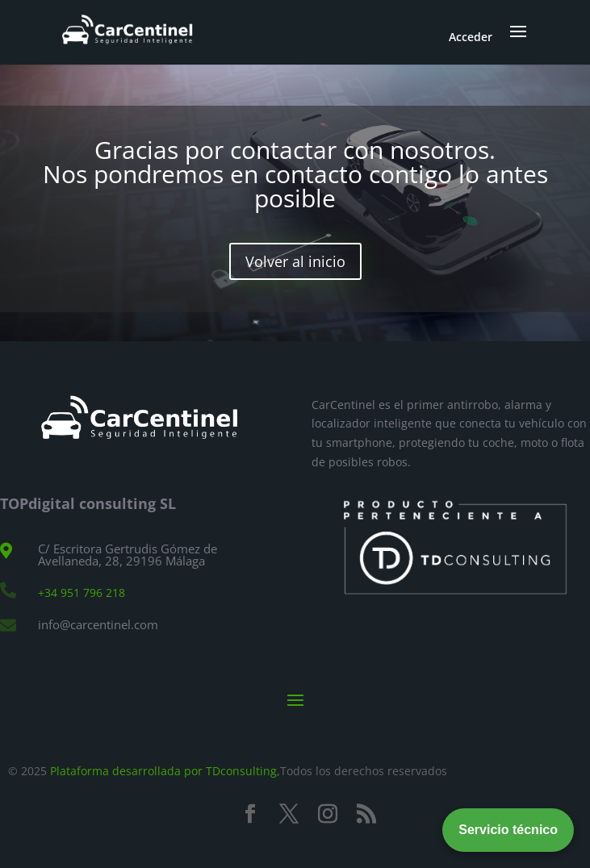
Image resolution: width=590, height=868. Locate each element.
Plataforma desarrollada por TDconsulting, (165, 771)
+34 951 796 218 (82, 593)
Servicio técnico (508, 830)
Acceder (471, 37)
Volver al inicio (295, 261)
